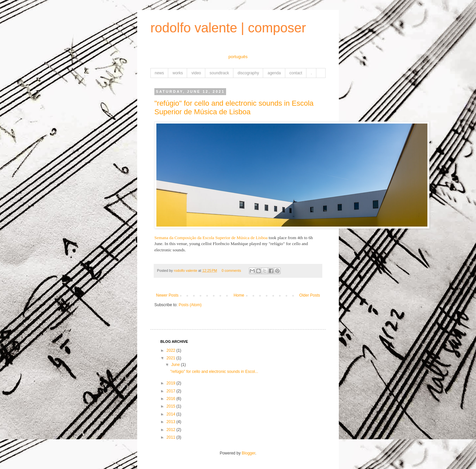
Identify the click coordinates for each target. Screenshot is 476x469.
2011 (172, 437)
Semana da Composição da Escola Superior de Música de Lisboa (211, 238)
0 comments (231, 271)
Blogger (248, 453)
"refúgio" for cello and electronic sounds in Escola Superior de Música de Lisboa (234, 108)
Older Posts (310, 295)
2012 (172, 430)
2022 (172, 350)
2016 (172, 399)
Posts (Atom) (190, 305)
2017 (172, 391)
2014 (172, 414)
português (238, 57)
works (178, 73)
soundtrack (219, 73)
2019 (172, 383)
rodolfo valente (186, 271)
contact (296, 73)
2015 (172, 406)
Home (239, 295)
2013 (172, 422)
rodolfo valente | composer (228, 28)
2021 (172, 358)
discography (248, 73)
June (176, 365)
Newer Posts (167, 295)
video (196, 73)
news (159, 73)
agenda (274, 73)
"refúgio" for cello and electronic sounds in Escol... (214, 372)
